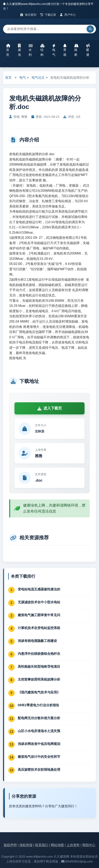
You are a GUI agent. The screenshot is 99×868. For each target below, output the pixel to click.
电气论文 (38, 78)
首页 (8, 50)
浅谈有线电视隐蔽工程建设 (37, 641)
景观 (65, 50)
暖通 (88, 50)
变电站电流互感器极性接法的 (39, 589)
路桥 (76, 50)
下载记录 (48, 15)
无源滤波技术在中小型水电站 (39, 602)
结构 (42, 50)
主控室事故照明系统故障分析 (39, 679)
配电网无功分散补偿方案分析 (39, 718)
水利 (31, 50)
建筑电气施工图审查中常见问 (39, 615)
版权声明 (10, 845)
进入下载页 (50, 408)
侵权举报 (26, 845)
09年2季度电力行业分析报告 (38, 705)
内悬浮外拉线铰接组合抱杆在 (39, 654)
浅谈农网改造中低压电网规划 (39, 744)
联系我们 (42, 845)
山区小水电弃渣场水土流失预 (39, 731)
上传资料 (73, 845)
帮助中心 (89, 845)
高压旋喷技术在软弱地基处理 (39, 770)
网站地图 (57, 845)
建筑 (19, 50)
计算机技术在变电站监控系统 (39, 628)
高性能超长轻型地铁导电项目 (39, 667)
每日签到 (28, 15)
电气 (54, 50)
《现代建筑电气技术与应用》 (39, 692)
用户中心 (68, 15)
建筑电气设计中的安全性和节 (39, 757)
